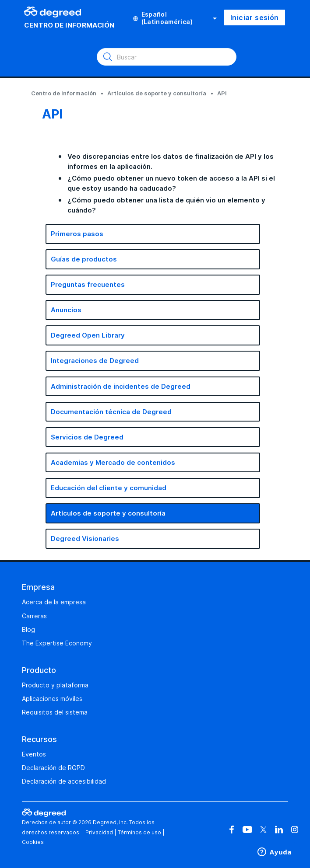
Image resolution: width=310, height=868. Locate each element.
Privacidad (99, 832)
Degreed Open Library (88, 335)
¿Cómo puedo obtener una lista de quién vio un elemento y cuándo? (166, 205)
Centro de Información (64, 93)
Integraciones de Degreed (95, 361)
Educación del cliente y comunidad (109, 488)
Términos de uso (139, 832)
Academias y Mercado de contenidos (113, 462)
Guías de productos (84, 259)
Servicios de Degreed (87, 437)
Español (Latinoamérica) (175, 18)
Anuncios (66, 310)
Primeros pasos (77, 234)
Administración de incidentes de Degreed (121, 386)
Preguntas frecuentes (88, 284)
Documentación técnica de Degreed (111, 412)
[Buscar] (167, 57)
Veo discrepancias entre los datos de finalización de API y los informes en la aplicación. (171, 161)
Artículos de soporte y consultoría (157, 93)
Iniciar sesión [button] (255, 17)
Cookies (33, 842)
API (222, 93)
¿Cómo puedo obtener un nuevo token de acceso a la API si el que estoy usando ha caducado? (171, 183)
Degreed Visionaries (85, 539)
